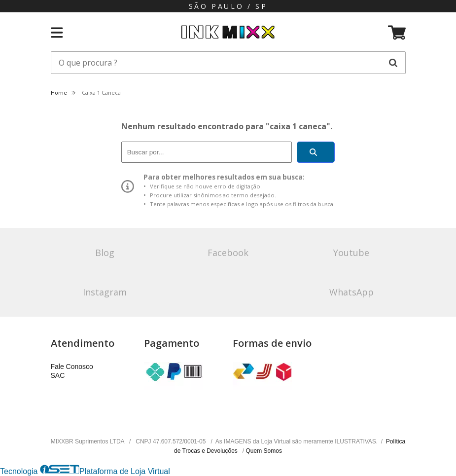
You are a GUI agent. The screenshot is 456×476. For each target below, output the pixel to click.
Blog (105, 253)
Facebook (228, 253)
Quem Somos (264, 451)
